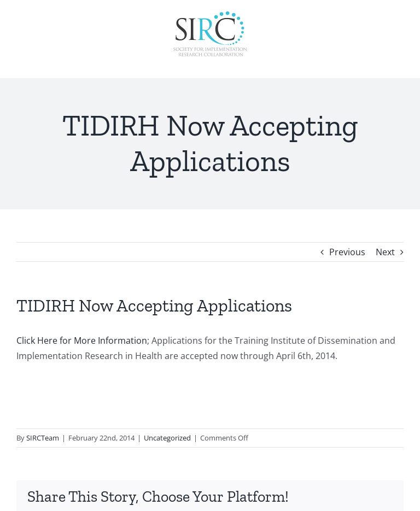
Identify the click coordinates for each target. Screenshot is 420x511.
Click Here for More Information (82, 340)
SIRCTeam (43, 438)
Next (385, 252)
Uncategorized (167, 438)
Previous (347, 252)
